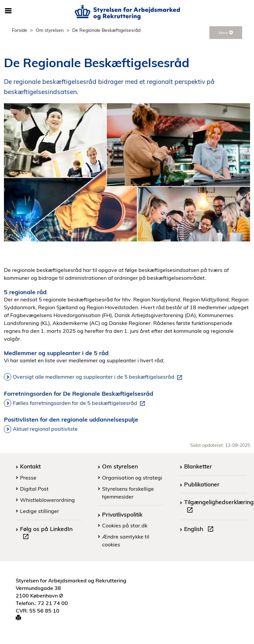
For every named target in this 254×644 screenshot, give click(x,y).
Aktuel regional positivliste (45, 429)
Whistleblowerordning (47, 500)
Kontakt (30, 466)
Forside (20, 30)
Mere (226, 33)
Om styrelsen (50, 30)
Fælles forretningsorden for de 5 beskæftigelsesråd (80, 403)
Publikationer (202, 484)
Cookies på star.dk (125, 525)
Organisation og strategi (132, 478)
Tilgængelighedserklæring (219, 507)
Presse (28, 478)
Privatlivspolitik (122, 514)
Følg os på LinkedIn (46, 534)
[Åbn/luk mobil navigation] (8, 11)
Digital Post (34, 489)
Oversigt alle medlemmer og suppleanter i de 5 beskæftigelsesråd (99, 377)
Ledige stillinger (40, 511)
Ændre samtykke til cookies (126, 540)
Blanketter (198, 466)
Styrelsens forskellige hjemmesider (128, 493)
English (200, 530)
